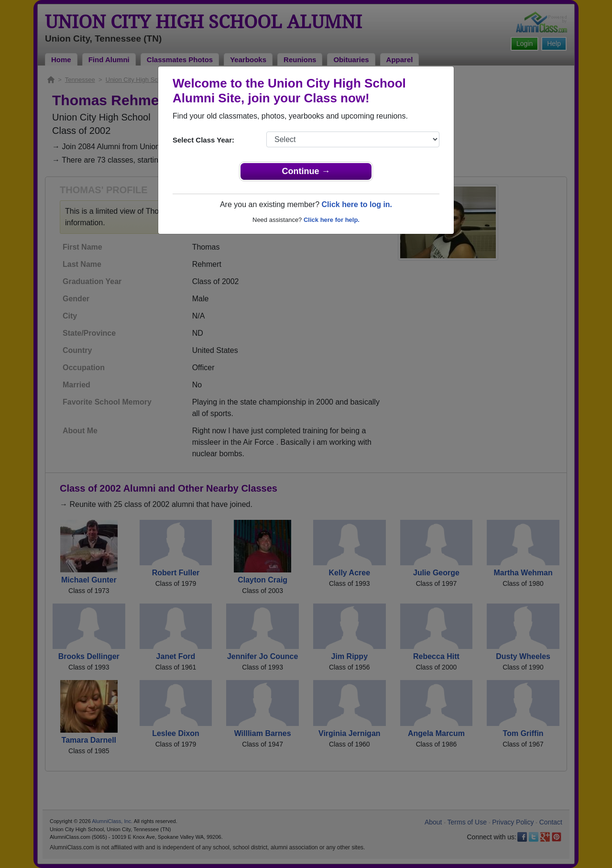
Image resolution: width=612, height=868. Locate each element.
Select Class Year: (203, 140)
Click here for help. (332, 220)
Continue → (306, 171)
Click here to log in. (357, 204)
